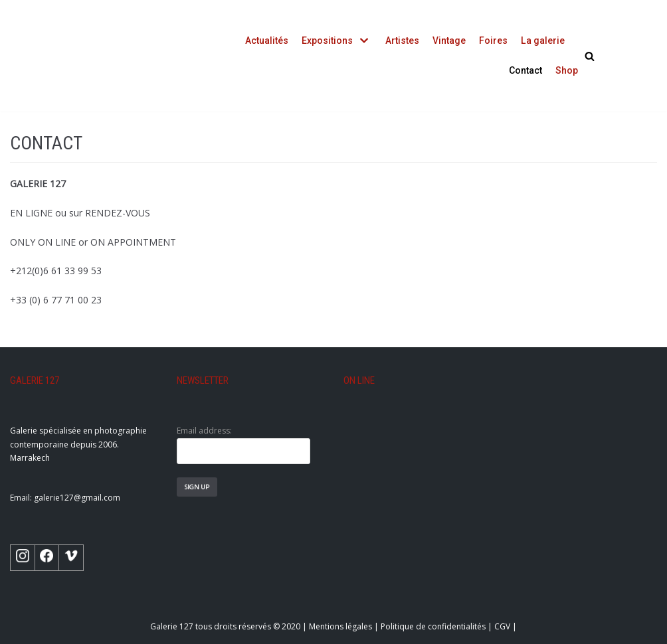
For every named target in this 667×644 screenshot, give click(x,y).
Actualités (267, 40)
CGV (502, 626)
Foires (494, 40)
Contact (525, 70)
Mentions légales (340, 626)
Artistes (403, 40)
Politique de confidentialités (433, 626)
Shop (567, 70)
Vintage (450, 40)
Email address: (243, 444)
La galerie (543, 40)
